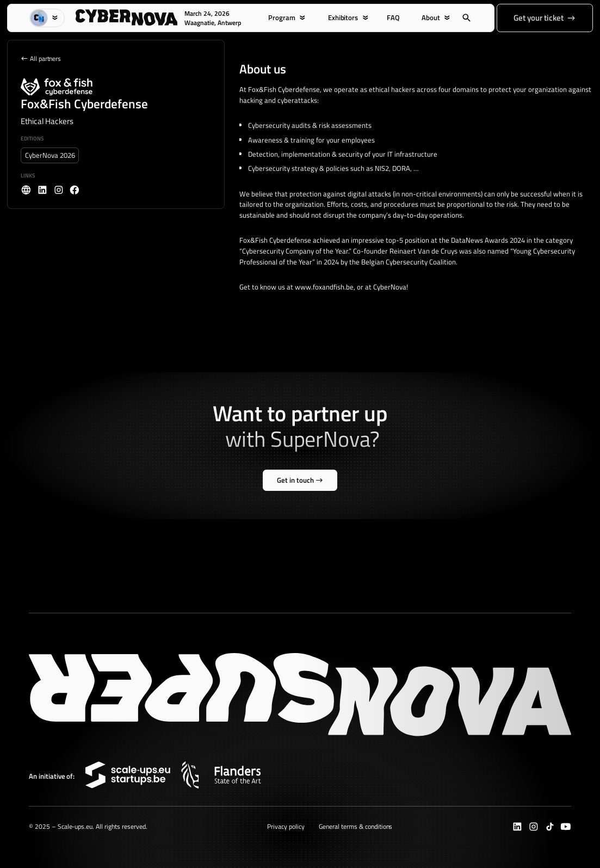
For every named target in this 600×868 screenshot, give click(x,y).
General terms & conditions (355, 826)
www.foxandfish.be (324, 287)
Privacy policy (286, 826)
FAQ (393, 18)
